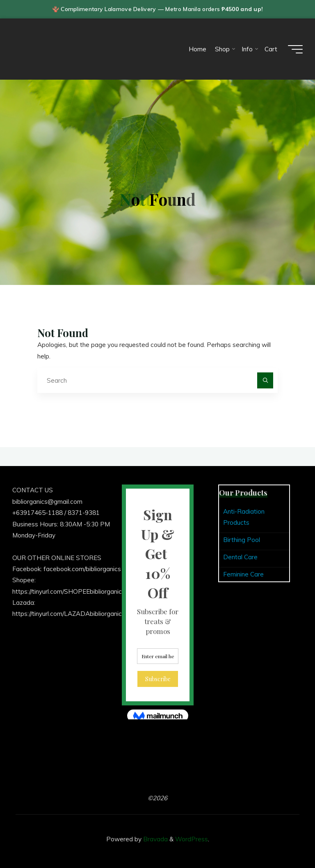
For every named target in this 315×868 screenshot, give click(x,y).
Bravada (155, 839)
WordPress (192, 839)
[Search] (265, 381)
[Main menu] (295, 49)
